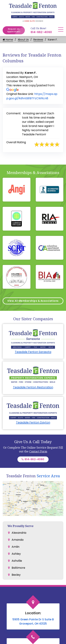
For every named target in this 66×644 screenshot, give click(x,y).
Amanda (18, 540)
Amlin (15, 547)
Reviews (38, 40)
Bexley (16, 575)
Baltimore (18, 568)
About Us (23, 40)
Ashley (16, 554)
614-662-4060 (41, 32)
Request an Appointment (16, 30)
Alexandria (19, 533)
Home (8, 40)
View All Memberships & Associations (33, 301)
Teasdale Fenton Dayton (33, 422)
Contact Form (38, 451)
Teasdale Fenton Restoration (33, 387)
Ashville (17, 561)
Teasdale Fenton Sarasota (33, 352)
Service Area (48, 476)
